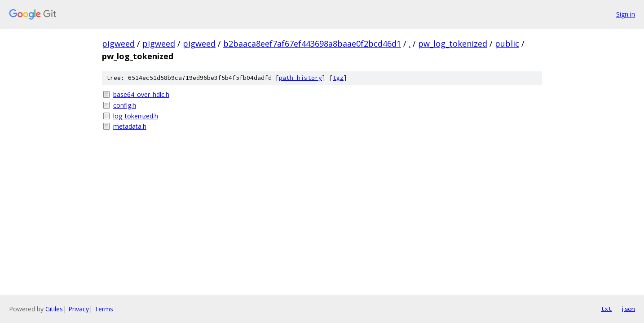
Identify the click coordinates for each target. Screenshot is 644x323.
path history (300, 78)
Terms (104, 309)
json (628, 309)
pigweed (118, 44)
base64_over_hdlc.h (141, 94)
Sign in (626, 14)
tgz (338, 78)
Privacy (79, 309)
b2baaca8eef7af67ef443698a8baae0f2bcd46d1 (312, 44)
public (507, 44)
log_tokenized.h (136, 116)
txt (606, 309)
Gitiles (54, 309)
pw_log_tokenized (453, 44)
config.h (125, 105)
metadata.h (130, 126)
